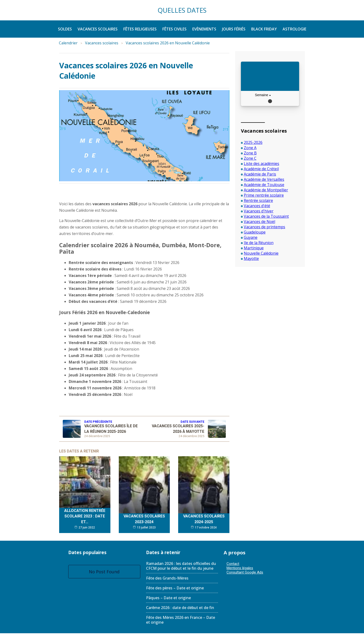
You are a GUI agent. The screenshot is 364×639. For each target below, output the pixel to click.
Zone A (250, 148)
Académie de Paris (260, 174)
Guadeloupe (255, 232)
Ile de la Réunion (259, 243)
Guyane (251, 237)
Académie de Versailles (264, 179)
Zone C (250, 158)
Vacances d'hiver (259, 211)
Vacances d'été (257, 206)
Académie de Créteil (261, 169)
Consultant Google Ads (245, 572)
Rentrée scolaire (258, 200)
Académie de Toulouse (264, 185)
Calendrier (68, 43)
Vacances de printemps (264, 227)
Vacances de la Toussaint (266, 216)
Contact (233, 564)
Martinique (254, 248)
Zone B (250, 153)
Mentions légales (240, 568)
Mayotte (251, 258)
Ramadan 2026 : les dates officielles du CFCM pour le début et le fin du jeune (181, 566)
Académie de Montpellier (266, 190)
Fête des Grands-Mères (167, 578)
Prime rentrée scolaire (264, 195)
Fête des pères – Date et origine (175, 588)
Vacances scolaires (102, 43)
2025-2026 (253, 142)
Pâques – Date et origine (168, 598)
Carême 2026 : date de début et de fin (180, 608)
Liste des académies (262, 164)
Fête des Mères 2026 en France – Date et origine (181, 620)
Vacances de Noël (259, 222)
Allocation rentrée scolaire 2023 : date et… (85, 516)
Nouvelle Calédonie (261, 253)
